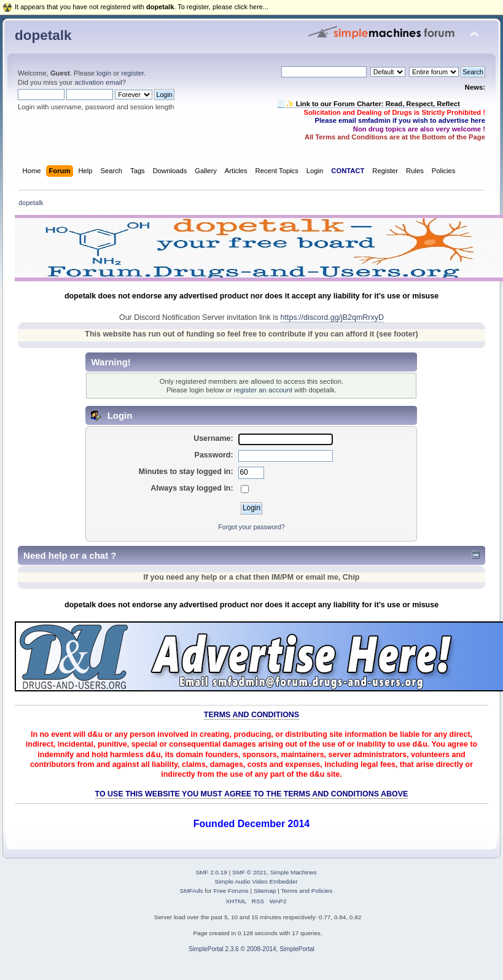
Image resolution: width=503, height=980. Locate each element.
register (132, 73)
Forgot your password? (251, 527)
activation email (98, 82)
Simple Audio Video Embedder (256, 881)
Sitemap (265, 891)
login (104, 73)
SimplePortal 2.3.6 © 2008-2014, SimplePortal (252, 949)
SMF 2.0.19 (211, 872)
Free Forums (231, 891)
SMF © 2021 (249, 872)
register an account (263, 390)
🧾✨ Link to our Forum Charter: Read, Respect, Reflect (368, 104)
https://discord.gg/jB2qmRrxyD (332, 317)
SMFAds (192, 891)
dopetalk (43, 35)
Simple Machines (294, 872)
